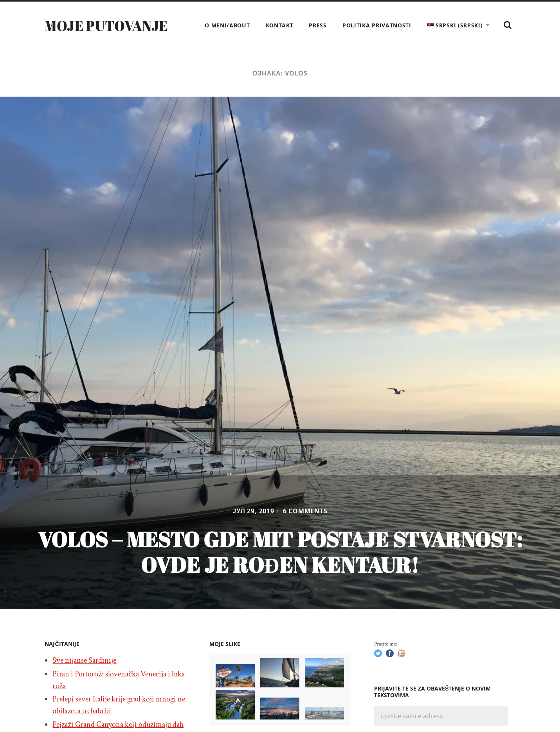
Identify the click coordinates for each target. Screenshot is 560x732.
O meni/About (227, 25)
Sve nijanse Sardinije (84, 660)
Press (318, 25)
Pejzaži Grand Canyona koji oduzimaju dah (118, 725)
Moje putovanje (106, 25)
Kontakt (280, 25)
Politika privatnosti (377, 25)
